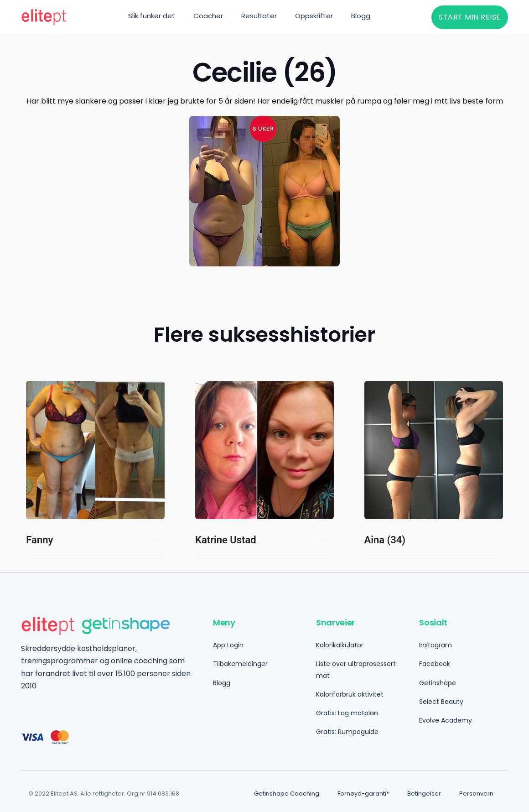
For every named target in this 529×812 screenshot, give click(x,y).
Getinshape (438, 683)
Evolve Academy (446, 720)
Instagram (436, 645)
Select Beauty (441, 702)
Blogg (222, 683)
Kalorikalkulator (340, 645)
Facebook (435, 664)
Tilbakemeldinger (240, 664)
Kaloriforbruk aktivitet (350, 694)
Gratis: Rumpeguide (347, 732)
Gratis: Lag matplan (347, 713)
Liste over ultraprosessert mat (356, 669)
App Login (228, 645)
